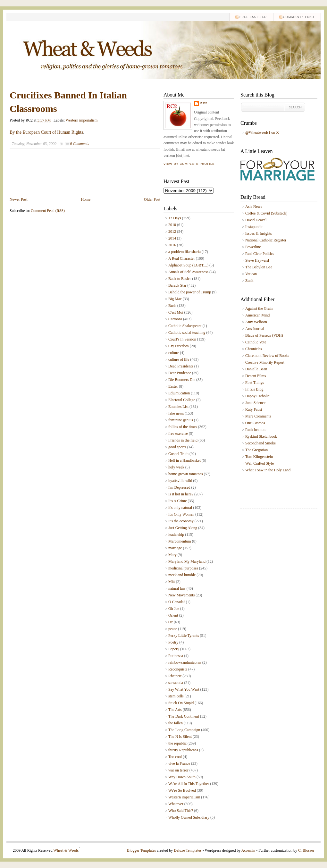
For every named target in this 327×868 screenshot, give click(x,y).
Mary (172, 555)
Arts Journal (255, 329)
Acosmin (248, 850)
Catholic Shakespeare (185, 326)
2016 (172, 245)
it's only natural (180, 508)
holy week (176, 467)
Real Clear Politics (260, 254)
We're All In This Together (189, 784)
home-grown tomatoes (186, 474)
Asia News (254, 206)
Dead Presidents (181, 366)
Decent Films (256, 376)
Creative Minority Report (265, 362)
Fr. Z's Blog (254, 389)
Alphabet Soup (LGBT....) (188, 265)
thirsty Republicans (183, 750)
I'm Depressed (179, 487)
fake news (176, 413)
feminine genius (181, 420)
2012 (172, 232)
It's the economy (181, 521)
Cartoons (175, 319)
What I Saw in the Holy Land (268, 470)
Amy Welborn (256, 322)
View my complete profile (189, 164)
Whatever (176, 804)
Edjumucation (179, 393)
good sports (177, 447)
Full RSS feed (253, 17)
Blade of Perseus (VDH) (264, 335)
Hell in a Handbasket (184, 460)
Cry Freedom (179, 346)
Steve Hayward (257, 260)
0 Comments (80, 144)
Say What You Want (184, 689)
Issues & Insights (259, 233)
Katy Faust (254, 409)
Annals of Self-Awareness (188, 272)
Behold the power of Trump (190, 292)
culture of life (179, 359)
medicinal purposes (183, 568)
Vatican (251, 274)
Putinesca (176, 656)
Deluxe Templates (188, 850)
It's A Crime (178, 501)
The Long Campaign (184, 730)
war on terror (178, 770)
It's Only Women (181, 514)
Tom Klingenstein (259, 457)
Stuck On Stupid (181, 703)
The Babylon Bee (259, 267)
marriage (175, 548)
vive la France (179, 763)
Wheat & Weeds (66, 850)
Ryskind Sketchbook (261, 436)
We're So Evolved (182, 790)
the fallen (176, 723)
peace (173, 629)
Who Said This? (181, 811)
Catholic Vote (256, 342)
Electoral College (182, 400)
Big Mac (175, 299)
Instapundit (254, 227)
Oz (171, 622)
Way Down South (182, 777)
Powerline (253, 247)
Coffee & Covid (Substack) (266, 213)
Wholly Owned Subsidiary (189, 817)
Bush (172, 306)
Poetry (173, 642)
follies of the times (183, 427)
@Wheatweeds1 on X (262, 132)
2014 (172, 238)
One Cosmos (255, 423)
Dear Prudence (180, 373)
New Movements (181, 595)
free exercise (178, 434)
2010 (172, 225)
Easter (173, 386)
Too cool (175, 757)
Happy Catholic (257, 396)
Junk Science (255, 403)
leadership (176, 535)
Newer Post (19, 199)
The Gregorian (256, 450)
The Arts (175, 710)
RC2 (204, 103)
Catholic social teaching (187, 333)
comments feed (299, 17)
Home (86, 199)
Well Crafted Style (260, 463)
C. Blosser (306, 850)
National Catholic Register (266, 240)
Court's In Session (182, 339)
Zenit (249, 281)
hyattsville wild (180, 481)
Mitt (172, 582)
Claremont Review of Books (267, 356)
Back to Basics (180, 279)
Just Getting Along (183, 528)
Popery (174, 649)
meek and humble (182, 575)
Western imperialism (82, 120)
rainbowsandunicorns (185, 662)
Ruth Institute (256, 430)
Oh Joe (174, 609)
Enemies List (178, 407)
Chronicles (254, 349)
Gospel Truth (178, 454)
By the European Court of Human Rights (46, 132)
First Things (255, 383)
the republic (177, 743)
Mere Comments (258, 416)
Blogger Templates (142, 850)
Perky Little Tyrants (184, 636)
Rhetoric (175, 676)
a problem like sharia (184, 252)
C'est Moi (176, 312)
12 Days (175, 218)
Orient (173, 615)
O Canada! (177, 602)
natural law (177, 588)
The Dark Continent (184, 716)
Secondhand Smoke (260, 443)
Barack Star (177, 285)
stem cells (176, 696)
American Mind (257, 315)
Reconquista (178, 669)
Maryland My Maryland (187, 561)
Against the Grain (259, 308)
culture (174, 353)
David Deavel (256, 220)
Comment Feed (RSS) (48, 211)
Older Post (152, 199)
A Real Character (182, 258)
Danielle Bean (256, 369)
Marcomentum (180, 541)
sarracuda (176, 683)
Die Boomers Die (182, 380)
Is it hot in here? (181, 494)
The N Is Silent (180, 737)
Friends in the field (183, 440)
